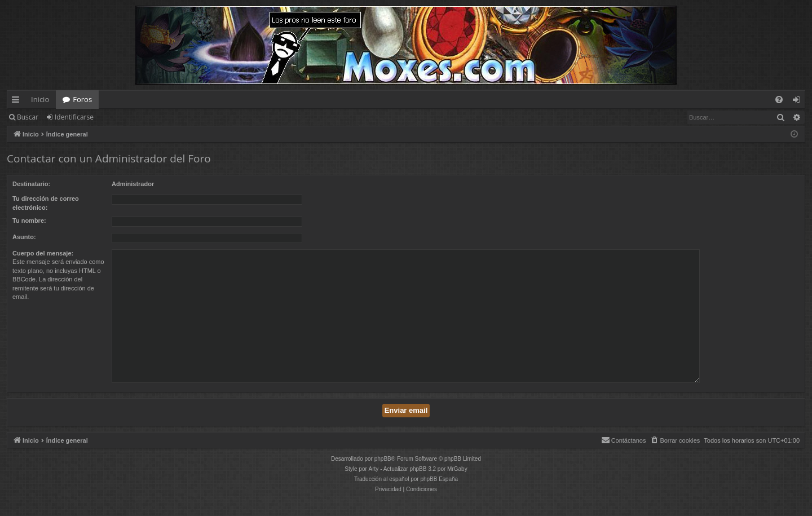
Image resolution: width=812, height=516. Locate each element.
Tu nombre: (29, 220)
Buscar (28, 117)
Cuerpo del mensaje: (43, 253)
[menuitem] (779, 100)
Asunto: (24, 237)
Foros (82, 99)
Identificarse (74, 117)
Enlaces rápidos (18, 102)
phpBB (383, 459)
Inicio (40, 99)
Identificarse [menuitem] (799, 102)
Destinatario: (31, 184)
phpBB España (439, 479)
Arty (374, 469)
